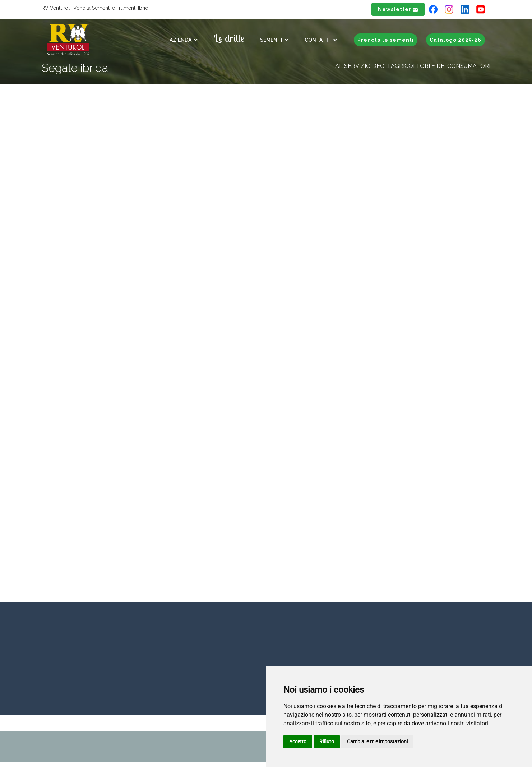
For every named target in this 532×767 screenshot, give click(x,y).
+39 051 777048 (200, 676)
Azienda (184, 40)
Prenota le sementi (386, 40)
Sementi (274, 40)
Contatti (321, 40)
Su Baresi (188, 173)
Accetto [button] (298, 741)
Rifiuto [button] (327, 741)
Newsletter (398, 9)
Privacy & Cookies (69, 739)
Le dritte (229, 38)
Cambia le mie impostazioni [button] (377, 741)
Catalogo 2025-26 (455, 40)
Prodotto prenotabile (210, 206)
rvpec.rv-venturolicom (135, 748)
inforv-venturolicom (42, 674)
